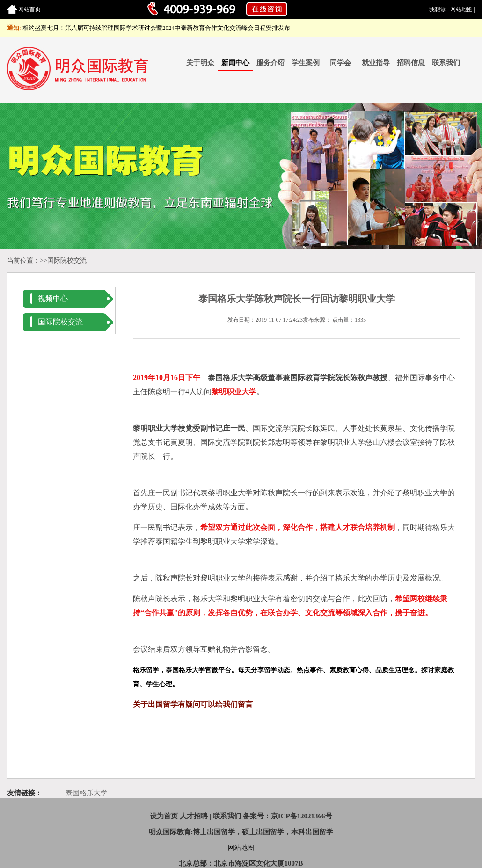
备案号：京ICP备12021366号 (288, 816)
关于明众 (200, 63)
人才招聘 (194, 816)
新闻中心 (235, 63)
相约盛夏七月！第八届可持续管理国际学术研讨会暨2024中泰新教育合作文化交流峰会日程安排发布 (156, 28)
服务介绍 (270, 63)
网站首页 (29, 9)
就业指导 (376, 63)
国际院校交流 (67, 261)
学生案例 (306, 63)
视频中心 (53, 298)
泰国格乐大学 (87, 793)
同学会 (340, 63)
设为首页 (164, 816)
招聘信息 (411, 63)
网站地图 (461, 9)
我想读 (438, 9)
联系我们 (446, 63)
